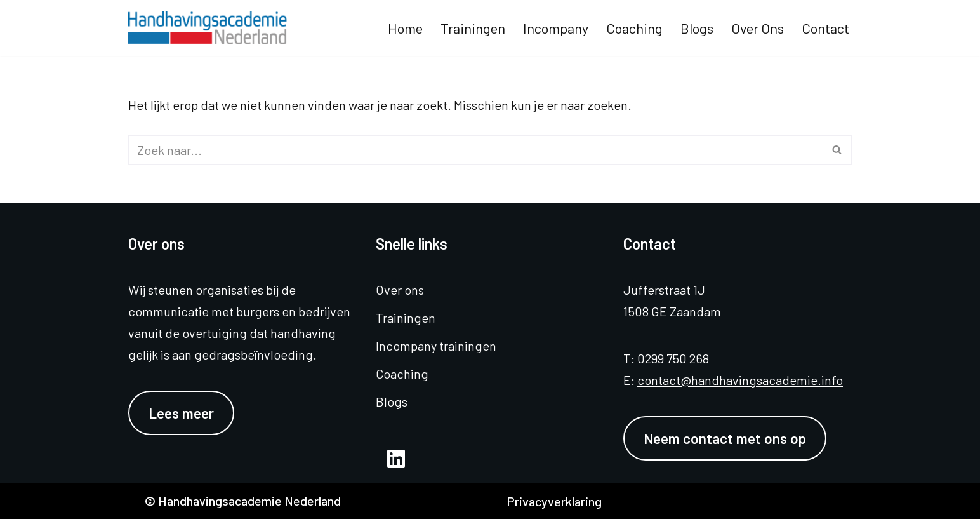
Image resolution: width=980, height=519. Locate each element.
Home (405, 28)
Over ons (758, 28)
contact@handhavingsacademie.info (740, 380)
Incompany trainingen (436, 346)
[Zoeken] (476, 150)
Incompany (556, 28)
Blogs (697, 28)
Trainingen (473, 28)
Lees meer (181, 413)
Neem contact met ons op (725, 438)
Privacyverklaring (554, 501)
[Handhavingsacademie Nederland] (211, 28)
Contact (825, 28)
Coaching (634, 28)
